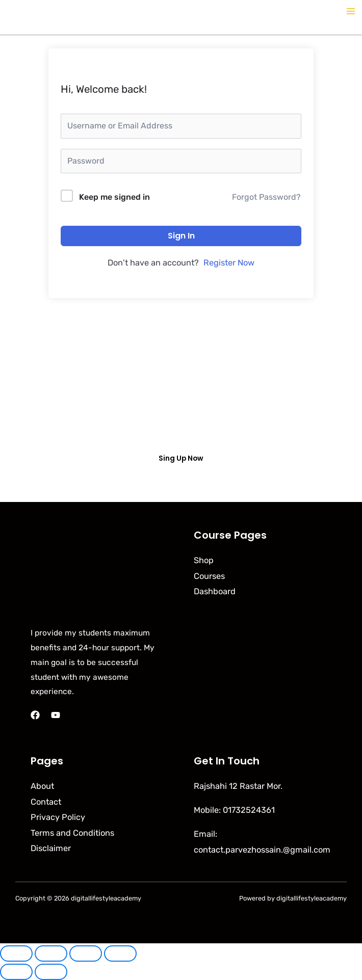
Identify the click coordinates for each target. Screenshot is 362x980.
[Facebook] (35, 715)
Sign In (181, 236)
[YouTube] (56, 715)
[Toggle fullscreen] (51, 953)
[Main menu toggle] (351, 11)
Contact (46, 802)
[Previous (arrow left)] (16, 972)
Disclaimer (51, 848)
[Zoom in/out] (16, 953)
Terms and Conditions (72, 833)
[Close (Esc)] (120, 953)
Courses (209, 576)
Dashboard (215, 591)
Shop (204, 560)
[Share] (86, 953)
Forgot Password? (266, 197)
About (42, 786)
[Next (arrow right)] (51, 972)
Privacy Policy (58, 817)
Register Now (229, 263)
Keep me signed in (114, 197)
